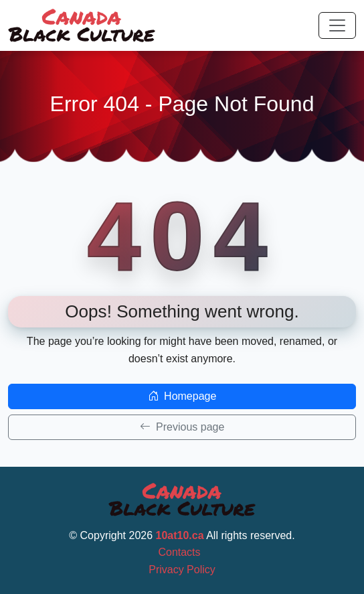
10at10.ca (180, 535)
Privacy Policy (182, 570)
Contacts (179, 552)
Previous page (182, 427)
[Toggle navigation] (337, 25)
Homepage (182, 396)
